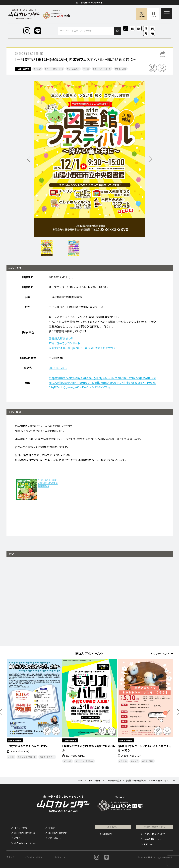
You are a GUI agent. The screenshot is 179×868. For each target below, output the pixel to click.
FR (152, 33)
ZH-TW (146, 34)
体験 (87, 69)
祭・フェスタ (74, 69)
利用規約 (107, 834)
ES (139, 28)
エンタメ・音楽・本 (103, 69)
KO (146, 28)
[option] (90, 159)
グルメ (38, 69)
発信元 (52, 828)
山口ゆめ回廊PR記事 (25, 833)
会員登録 (142, 17)
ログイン (153, 16)
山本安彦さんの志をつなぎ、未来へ (83, 746)
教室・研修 (121, 69)
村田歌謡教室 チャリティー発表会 (28, 746)
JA (126, 28)
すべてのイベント (160, 653)
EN (133, 28)
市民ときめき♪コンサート (64, 343)
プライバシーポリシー (34, 857)
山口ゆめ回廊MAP (58, 833)
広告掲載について (153, 839)
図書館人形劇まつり (61, 338)
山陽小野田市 (23, 69)
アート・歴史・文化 (55, 69)
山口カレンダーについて (26, 843)
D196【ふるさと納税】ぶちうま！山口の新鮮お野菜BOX (48, 483)
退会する (11, 857)
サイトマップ (60, 857)
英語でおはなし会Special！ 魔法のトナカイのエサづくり (83, 348)
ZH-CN (152, 29)
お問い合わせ (55, 838)
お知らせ (19, 838)
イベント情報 (21, 828)
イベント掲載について (155, 834)
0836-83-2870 (58, 368)
